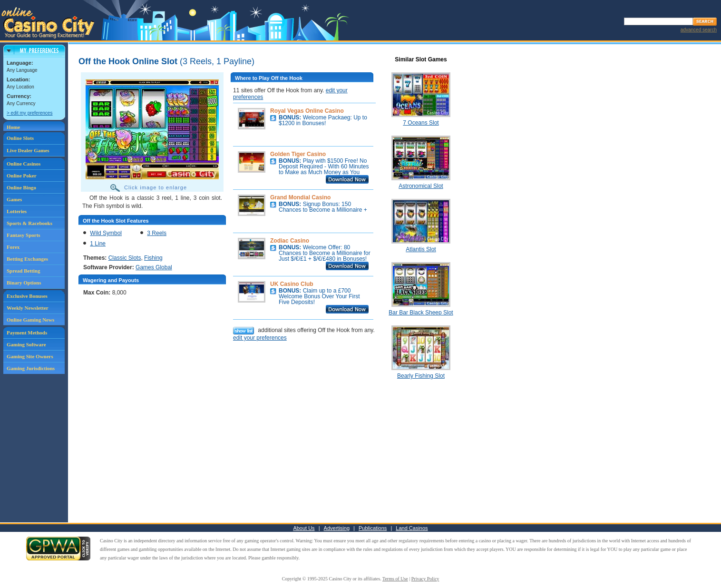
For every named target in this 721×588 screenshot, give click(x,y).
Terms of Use (395, 579)
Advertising (337, 528)
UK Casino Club (292, 284)
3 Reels (157, 233)
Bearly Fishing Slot (421, 376)
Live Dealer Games (28, 150)
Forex (13, 247)
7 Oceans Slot (421, 123)
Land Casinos (412, 528)
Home (13, 127)
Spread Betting (23, 271)
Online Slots (20, 138)
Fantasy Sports (24, 235)
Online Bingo (21, 187)
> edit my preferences (29, 113)
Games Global (154, 267)
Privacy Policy (425, 579)
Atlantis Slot (421, 249)
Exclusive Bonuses (27, 296)
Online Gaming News (30, 320)
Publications (373, 528)
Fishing (153, 258)
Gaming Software (26, 344)
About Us (304, 528)
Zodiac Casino (290, 241)
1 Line (98, 244)
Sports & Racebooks (29, 223)
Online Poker (22, 176)
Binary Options (24, 283)
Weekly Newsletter (28, 308)
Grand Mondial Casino (300, 197)
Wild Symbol (106, 233)
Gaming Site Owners (30, 356)
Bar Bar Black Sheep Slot (421, 313)
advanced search (699, 30)
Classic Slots (125, 258)
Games (14, 199)
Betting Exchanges (27, 259)
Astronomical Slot (421, 186)
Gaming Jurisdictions (31, 368)
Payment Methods (27, 333)
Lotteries (17, 211)
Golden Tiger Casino (298, 154)
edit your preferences (260, 338)
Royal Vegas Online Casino (307, 111)
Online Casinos (24, 164)
